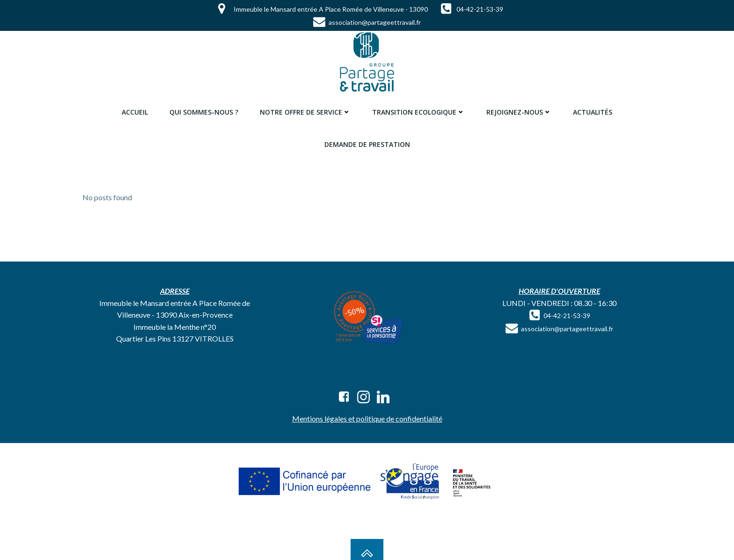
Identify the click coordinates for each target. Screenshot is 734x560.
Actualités (593, 112)
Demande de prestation (367, 144)
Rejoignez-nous (519, 112)
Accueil (135, 112)
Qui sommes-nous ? (204, 112)
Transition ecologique (418, 112)
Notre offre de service (305, 112)
